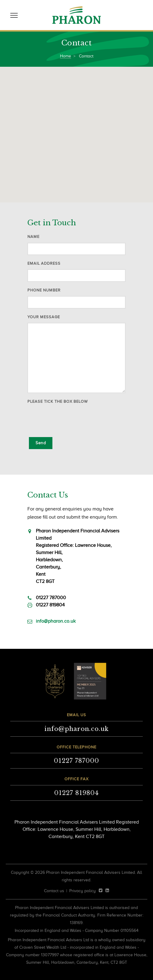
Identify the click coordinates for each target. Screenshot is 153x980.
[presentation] (73, 419)
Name (33, 237)
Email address (44, 263)
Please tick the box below (58, 401)
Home (66, 56)
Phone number (44, 290)
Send (41, 443)
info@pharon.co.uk (56, 621)
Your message (44, 317)
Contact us (54, 891)
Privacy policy (83, 891)
